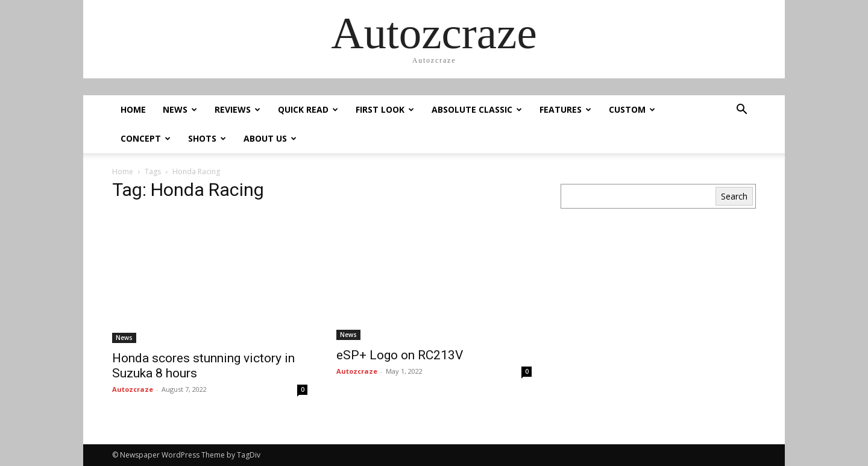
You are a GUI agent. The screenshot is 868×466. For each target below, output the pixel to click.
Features (565, 109)
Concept (146, 138)
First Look (385, 109)
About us (270, 138)
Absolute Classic (477, 109)
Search (734, 196)
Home (133, 109)
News (180, 109)
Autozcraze (133, 389)
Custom (632, 109)
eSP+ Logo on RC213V (401, 355)
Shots (207, 138)
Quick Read (308, 109)
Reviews (237, 109)
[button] (741, 111)
